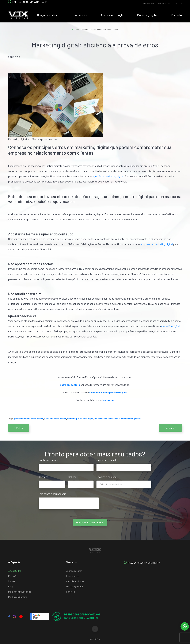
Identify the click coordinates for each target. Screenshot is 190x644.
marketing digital (171, 326)
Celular (81, 481)
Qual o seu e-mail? (124, 464)
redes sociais (101, 419)
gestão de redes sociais (55, 419)
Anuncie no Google (112, 15)
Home (75, 29)
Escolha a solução (124, 481)
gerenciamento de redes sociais (29, 419)
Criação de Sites (47, 15)
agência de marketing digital (108, 176)
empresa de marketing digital (157, 244)
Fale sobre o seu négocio (69, 501)
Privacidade (164, 4)
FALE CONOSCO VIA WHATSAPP (28, 2)
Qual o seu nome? (66, 464)
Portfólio (176, 15)
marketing (72, 419)
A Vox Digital (148, 4)
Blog (10, 586)
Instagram (108, 400)
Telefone (52, 481)
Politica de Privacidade (20, 592)
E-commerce (79, 15)
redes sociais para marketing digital (124, 419)
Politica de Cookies (18, 597)
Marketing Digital (147, 15)
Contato (178, 4)
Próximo (170, 428)
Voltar (19, 428)
